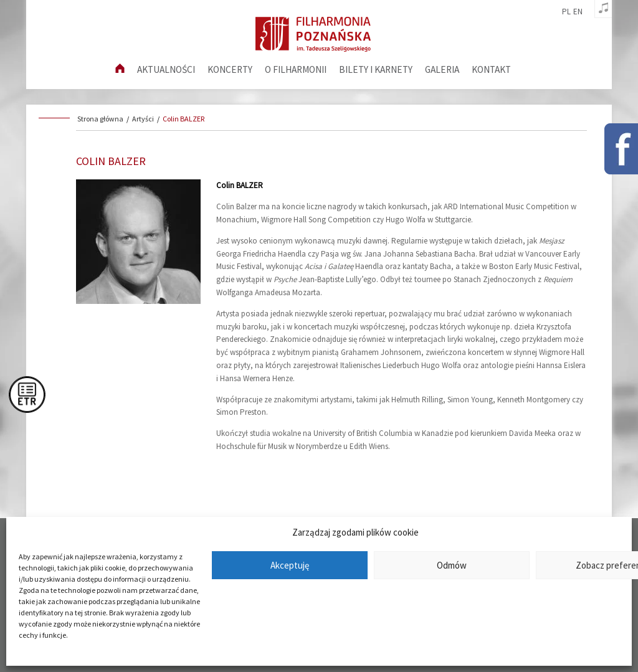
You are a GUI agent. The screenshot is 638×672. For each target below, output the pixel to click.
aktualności (166, 69)
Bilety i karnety (376, 69)
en (578, 12)
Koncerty (230, 69)
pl (566, 12)
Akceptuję (290, 565)
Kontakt (491, 69)
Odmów (452, 565)
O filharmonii (296, 69)
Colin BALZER (183, 119)
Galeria (442, 69)
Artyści (143, 119)
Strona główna (100, 119)
